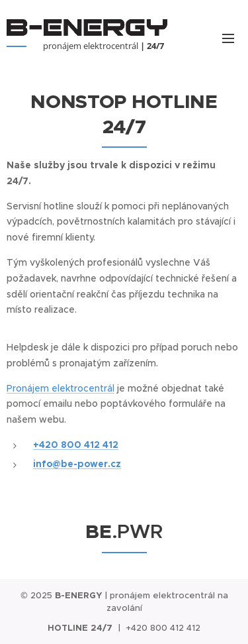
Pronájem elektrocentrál (61, 388)
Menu (228, 38)
